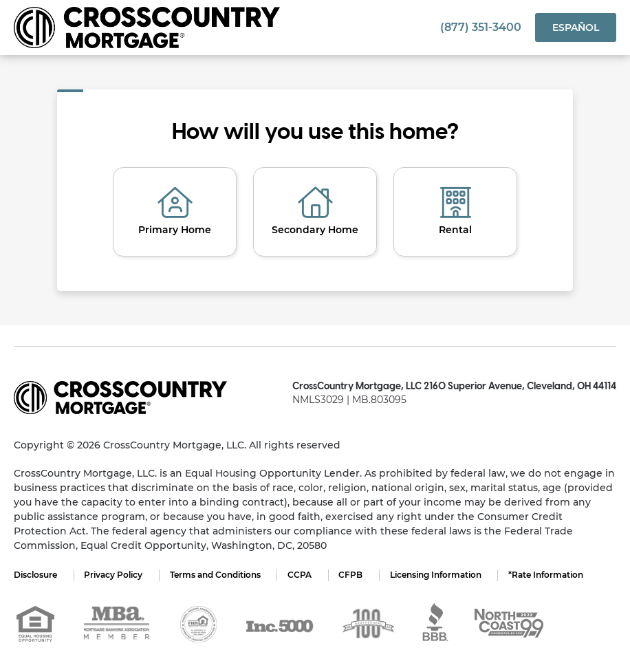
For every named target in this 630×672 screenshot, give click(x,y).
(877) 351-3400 (481, 27)
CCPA (301, 575)
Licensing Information (438, 575)
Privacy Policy (114, 575)
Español (576, 28)
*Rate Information (548, 575)
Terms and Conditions (216, 575)
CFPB (352, 575)
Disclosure (35, 575)
